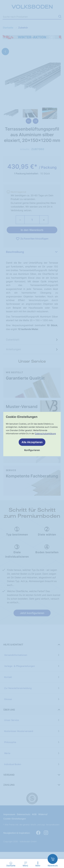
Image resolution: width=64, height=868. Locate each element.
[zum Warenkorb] (53, 859)
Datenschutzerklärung (45, 433)
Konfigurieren (32, 450)
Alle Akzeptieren (32, 442)
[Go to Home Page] (11, 864)
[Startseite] (11, 863)
